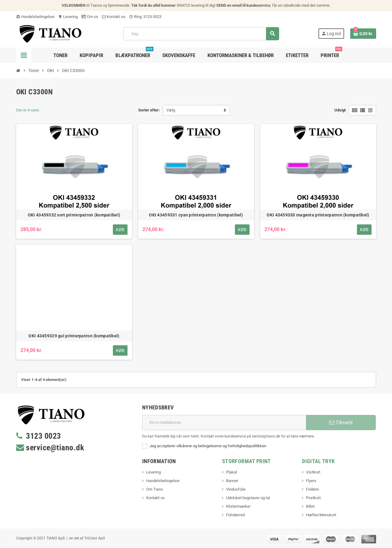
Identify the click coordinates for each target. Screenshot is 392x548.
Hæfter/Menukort (321, 515)
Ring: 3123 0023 (145, 17)
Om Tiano (155, 489)
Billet (310, 506)
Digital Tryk (318, 461)
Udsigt (340, 110)
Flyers (311, 481)
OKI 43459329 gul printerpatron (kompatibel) (74, 336)
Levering (68, 17)
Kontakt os (114, 17)
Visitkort (313, 472)
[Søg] (201, 34)
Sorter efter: (149, 110)
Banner (232, 481)
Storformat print (246, 461)
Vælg (171, 110)
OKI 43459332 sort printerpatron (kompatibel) (74, 215)
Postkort (313, 498)
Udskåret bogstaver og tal (248, 498)
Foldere (312, 489)
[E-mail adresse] (224, 423)
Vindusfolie (236, 489)
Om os (90, 17)
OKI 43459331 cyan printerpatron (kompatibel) (196, 215)
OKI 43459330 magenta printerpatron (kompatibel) (318, 215)
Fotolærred (235, 515)
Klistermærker (238, 506)
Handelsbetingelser (35, 17)
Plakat (232, 472)
